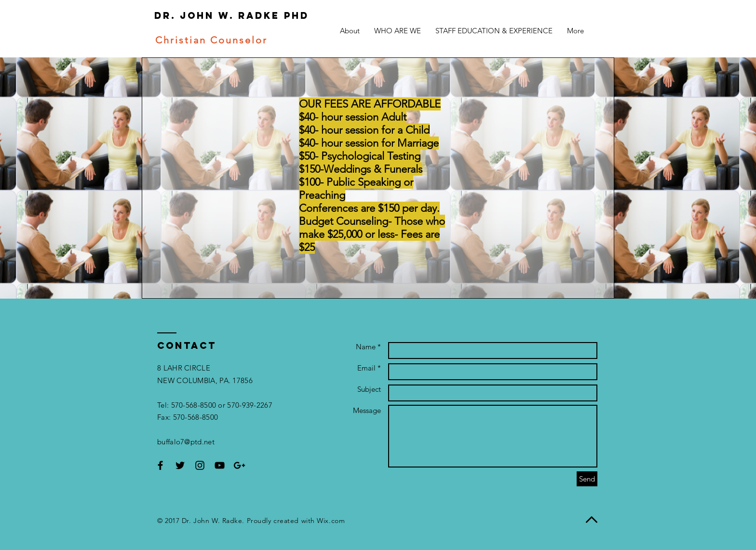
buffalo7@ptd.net (186, 442)
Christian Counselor (209, 40)
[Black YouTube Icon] (220, 465)
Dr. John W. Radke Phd (219, 15)
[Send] (587, 479)
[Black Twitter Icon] (180, 465)
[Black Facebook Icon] (160, 465)
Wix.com (331, 521)
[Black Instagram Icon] (200, 465)
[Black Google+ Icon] (239, 465)
